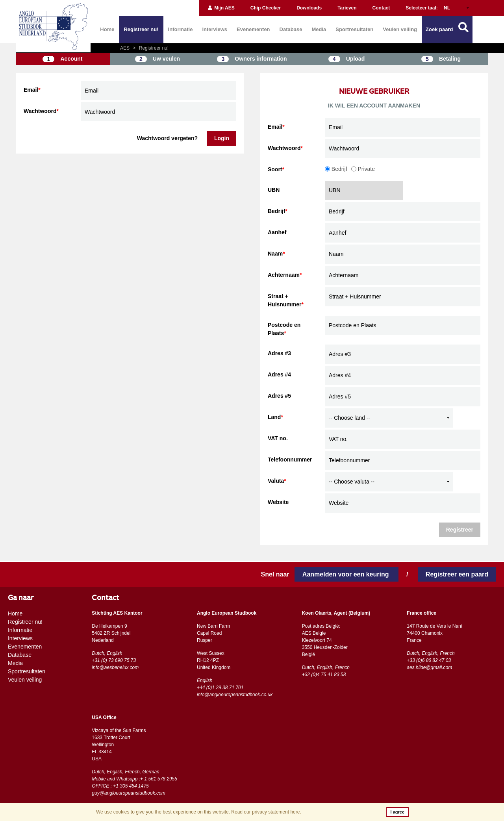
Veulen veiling (400, 29)
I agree (397, 812)
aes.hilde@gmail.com (429, 667)
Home (107, 29)
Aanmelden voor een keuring (346, 574)
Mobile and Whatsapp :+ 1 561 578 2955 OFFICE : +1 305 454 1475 (134, 782)
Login (222, 138)
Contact (381, 8)
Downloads (309, 8)
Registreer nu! (141, 29)
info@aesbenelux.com (115, 667)
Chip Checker (266, 8)
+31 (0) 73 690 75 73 (114, 660)
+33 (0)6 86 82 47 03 (429, 660)
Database (291, 29)
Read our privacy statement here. (266, 812)
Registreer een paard (457, 574)
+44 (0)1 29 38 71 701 (220, 688)
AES (125, 48)
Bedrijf (336, 169)
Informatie (181, 29)
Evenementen (253, 29)
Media (319, 29)
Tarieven (347, 8)
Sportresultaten (354, 29)
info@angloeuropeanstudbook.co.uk (235, 695)
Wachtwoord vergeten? (167, 138)
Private (363, 169)
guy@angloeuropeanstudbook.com (128, 793)
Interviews (215, 29)
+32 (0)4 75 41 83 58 (324, 675)
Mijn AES (221, 8)
